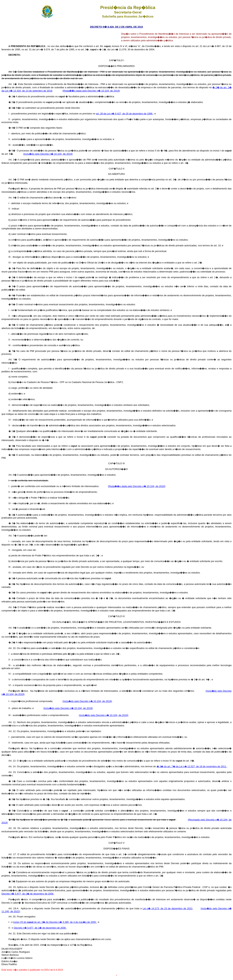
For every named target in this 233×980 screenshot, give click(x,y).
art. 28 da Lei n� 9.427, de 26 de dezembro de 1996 (124, 114)
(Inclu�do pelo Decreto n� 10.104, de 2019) (48, 154)
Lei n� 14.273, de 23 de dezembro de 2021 (168, 908)
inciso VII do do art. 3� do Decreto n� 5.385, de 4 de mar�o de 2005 (55, 922)
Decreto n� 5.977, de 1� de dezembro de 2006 (28, 894)
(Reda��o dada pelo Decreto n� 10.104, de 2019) (91, 91)
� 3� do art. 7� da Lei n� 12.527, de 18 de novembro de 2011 (192, 766)
